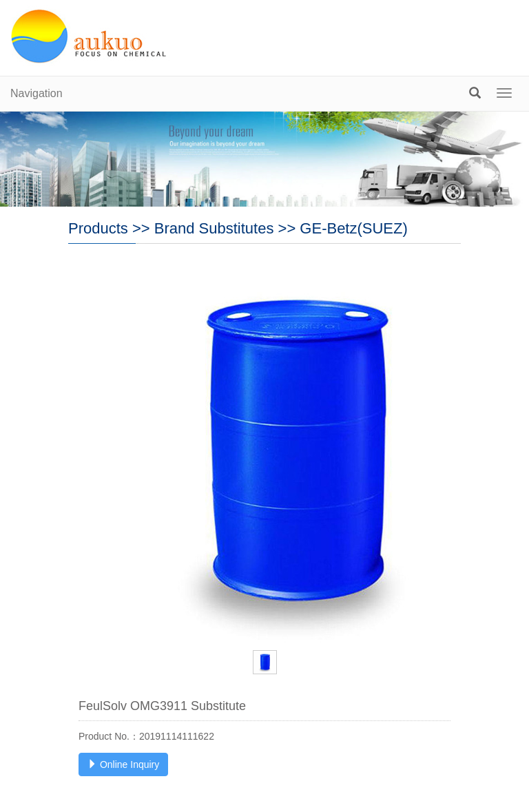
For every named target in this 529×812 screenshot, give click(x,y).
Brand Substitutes (214, 228)
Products (98, 228)
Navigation (37, 93)
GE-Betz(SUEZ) (353, 228)
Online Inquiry (123, 764)
